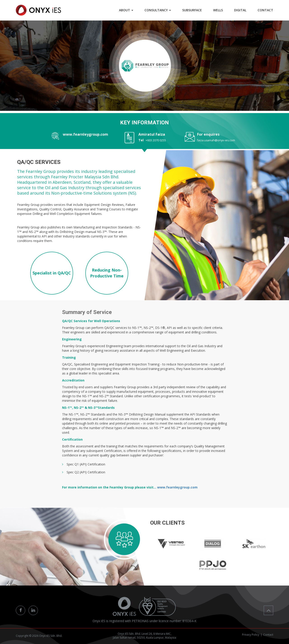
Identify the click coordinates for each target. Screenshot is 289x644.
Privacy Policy (251, 635)
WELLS (218, 10)
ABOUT (126, 10)
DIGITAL (240, 10)
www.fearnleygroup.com (85, 134)
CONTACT (265, 10)
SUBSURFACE (192, 10)
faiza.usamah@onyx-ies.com (216, 140)
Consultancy (158, 10)
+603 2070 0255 (156, 140)
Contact (268, 635)
